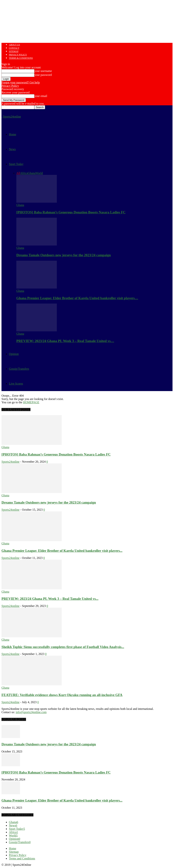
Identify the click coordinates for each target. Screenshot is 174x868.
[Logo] (2, 117)
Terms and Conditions (22, 858)
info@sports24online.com (31, 712)
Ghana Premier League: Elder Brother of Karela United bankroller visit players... (62, 551)
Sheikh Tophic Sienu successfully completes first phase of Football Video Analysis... (63, 647)
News (12, 149)
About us (14, 45)
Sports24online (10, 462)
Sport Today (16, 164)
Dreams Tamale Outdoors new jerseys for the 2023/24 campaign (64, 255)
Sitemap (14, 51)
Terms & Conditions (21, 58)
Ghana (32, 173)
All (18, 173)
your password (43, 75)
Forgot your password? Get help (21, 82)
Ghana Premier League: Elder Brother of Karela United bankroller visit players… (77, 298)
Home (13, 134)
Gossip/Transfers (19, 369)
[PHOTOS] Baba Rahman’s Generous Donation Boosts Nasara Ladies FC (71, 212)
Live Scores (16, 384)
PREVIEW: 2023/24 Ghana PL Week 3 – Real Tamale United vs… (65, 341)
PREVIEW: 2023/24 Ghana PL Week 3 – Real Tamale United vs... (50, 599)
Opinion (14, 354)
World (39, 173)
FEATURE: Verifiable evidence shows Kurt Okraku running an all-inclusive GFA (62, 695)
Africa (24, 173)
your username (43, 71)
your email (41, 96)
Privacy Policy (18, 55)
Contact (14, 48)
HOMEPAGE (31, 402)
